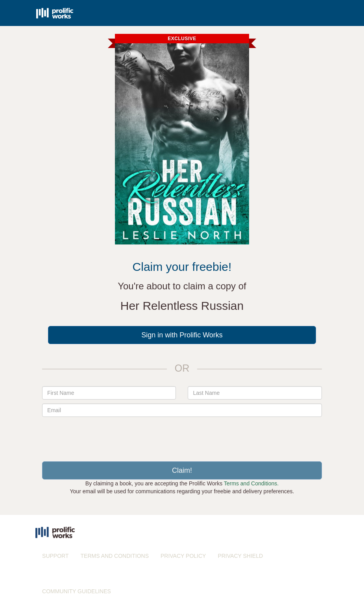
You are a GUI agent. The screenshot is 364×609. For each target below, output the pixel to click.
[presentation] (182, 436)
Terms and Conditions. (251, 483)
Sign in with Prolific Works (182, 335)
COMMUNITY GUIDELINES (77, 591)
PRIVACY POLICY (183, 556)
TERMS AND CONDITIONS (115, 556)
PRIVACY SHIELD (240, 556)
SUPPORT (55, 556)
